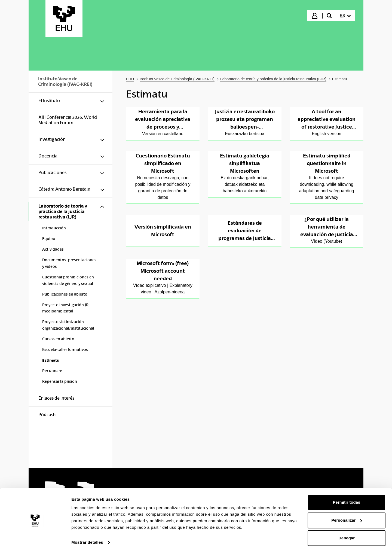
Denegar (347, 535)
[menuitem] (345, 16)
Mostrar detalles (87, 539)
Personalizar (347, 517)
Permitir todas (347, 499)
